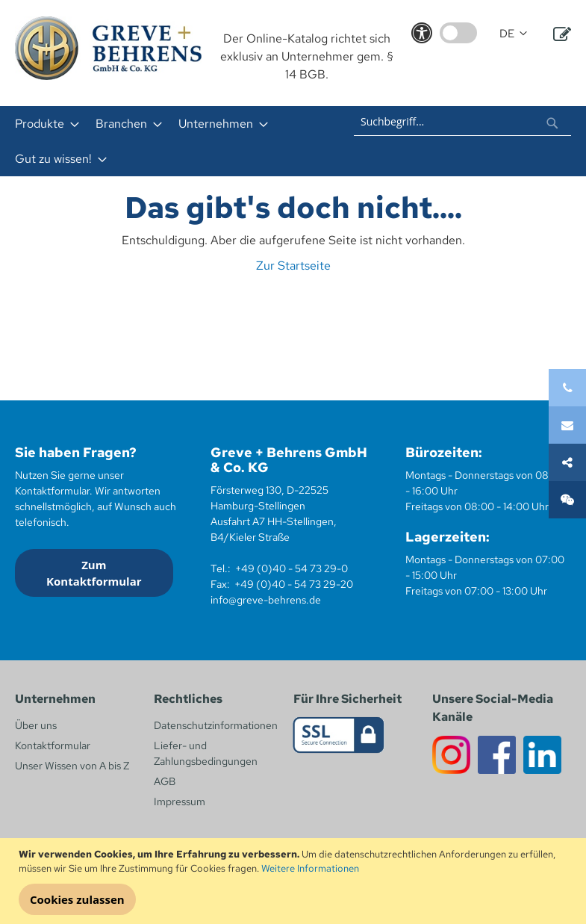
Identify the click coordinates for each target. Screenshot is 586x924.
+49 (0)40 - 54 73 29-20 (294, 584)
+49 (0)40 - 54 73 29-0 (292, 568)
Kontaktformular (53, 745)
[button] (513, 34)
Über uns (36, 725)
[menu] (171, 141)
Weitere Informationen (310, 868)
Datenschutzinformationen (216, 725)
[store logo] (108, 48)
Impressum (180, 801)
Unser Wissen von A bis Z (72, 766)
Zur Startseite (293, 266)
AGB (165, 781)
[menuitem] (43, 124)
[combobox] (462, 121)
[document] (295, 881)
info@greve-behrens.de (266, 600)
